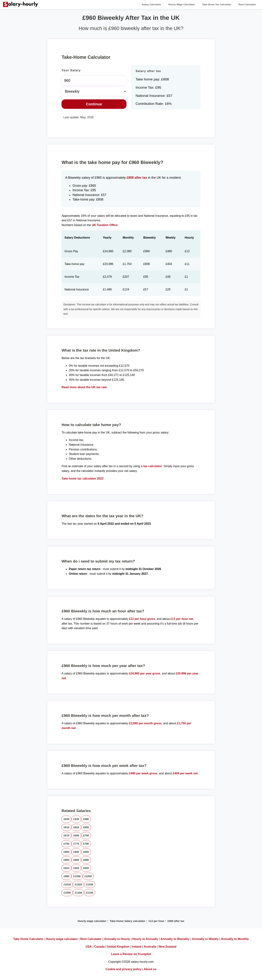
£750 (86, 836)
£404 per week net (185, 773)
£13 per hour (156, 921)
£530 (66, 819)
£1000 (77, 876)
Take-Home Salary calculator (128, 921)
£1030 (90, 884)
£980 (66, 876)
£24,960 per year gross (145, 673)
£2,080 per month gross (145, 723)
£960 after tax (176, 921)
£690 (76, 836)
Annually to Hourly (117, 939)
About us (150, 969)
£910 (66, 868)
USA (89, 947)
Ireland (137, 947)
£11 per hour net (182, 619)
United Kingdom (118, 947)
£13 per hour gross (142, 619)
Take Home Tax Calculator (217, 4)
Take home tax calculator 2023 (82, 479)
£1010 (67, 884)
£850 (86, 852)
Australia (150, 947)
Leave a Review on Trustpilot (131, 954)
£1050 (67, 893)
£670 (66, 836)
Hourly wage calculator (92, 921)
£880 (76, 860)
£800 (66, 852)
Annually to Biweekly (175, 939)
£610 (66, 827)
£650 (86, 827)
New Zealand (168, 947)
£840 (76, 852)
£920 (76, 868)
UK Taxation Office (105, 225)
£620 (76, 827)
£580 (86, 819)
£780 (86, 844)
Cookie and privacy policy (123, 969)
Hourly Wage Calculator (182, 4)
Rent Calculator (247, 4)
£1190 (78, 893)
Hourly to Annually (145, 939)
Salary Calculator (151, 4)
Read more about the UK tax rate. (85, 387)
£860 (66, 860)
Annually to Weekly (205, 939)
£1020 (78, 884)
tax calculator (153, 466)
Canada (99, 947)
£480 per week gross (143, 773)
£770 (76, 844)
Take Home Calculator (28, 939)
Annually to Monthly (235, 939)
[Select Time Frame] (94, 91)
